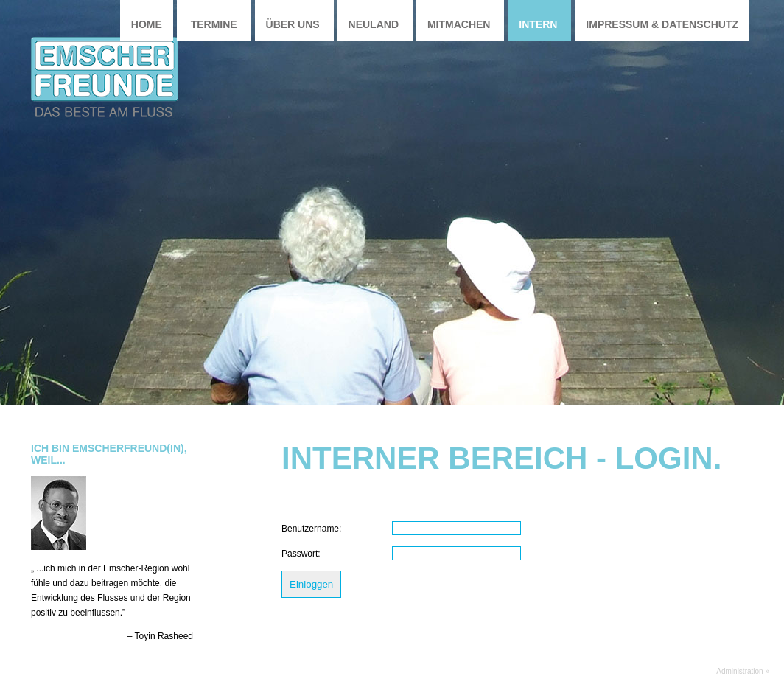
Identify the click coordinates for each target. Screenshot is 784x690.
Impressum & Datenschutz (662, 24)
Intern (538, 24)
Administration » (743, 671)
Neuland (374, 24)
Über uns (293, 24)
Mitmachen (459, 24)
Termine (214, 24)
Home (147, 24)
